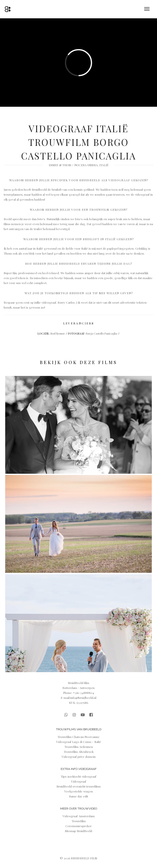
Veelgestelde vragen (79, 791)
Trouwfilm (79, 821)
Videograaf (79, 781)
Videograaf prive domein (79, 757)
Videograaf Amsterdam (79, 816)
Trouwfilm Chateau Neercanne (78, 737)
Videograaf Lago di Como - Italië (79, 742)
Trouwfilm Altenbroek (79, 752)
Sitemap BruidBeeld (78, 831)
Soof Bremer (58, 333)
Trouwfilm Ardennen (79, 747)
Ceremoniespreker (78, 826)
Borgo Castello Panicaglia (102, 333)
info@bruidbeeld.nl (83, 698)
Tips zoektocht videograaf (78, 776)
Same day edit (79, 796)
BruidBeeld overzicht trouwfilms (79, 786)
